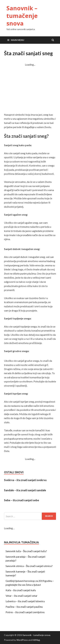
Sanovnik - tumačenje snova (36, 635)
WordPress (22, 640)
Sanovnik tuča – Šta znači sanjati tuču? (26, 551)
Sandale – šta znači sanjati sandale (25, 490)
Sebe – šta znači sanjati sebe (22, 500)
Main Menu (18, 40)
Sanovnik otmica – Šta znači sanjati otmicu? (29, 566)
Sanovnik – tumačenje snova (22, 16)
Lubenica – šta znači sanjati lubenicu (25, 601)
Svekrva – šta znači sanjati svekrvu (25, 480)
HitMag (36, 640)
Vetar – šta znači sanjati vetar (22, 596)
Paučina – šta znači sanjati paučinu (24, 607)
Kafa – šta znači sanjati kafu (21, 590)
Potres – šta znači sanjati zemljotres (25, 612)
